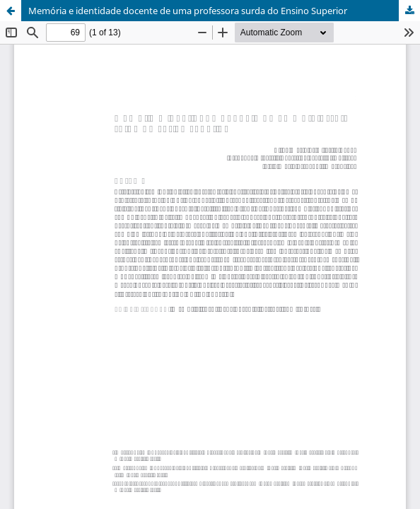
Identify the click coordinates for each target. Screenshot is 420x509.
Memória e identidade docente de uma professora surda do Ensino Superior (188, 11)
